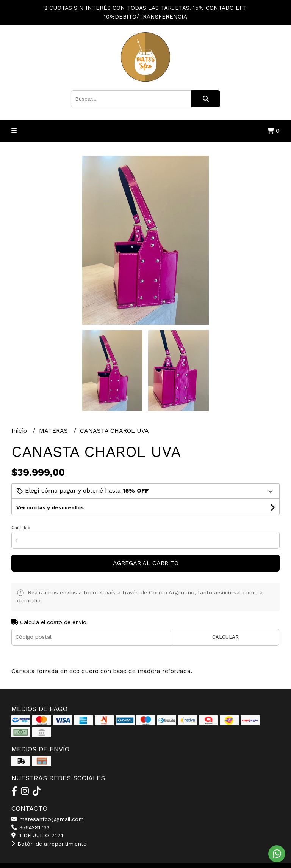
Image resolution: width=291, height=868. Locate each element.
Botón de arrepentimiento (49, 844)
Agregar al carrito (146, 563)
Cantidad (21, 528)
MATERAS (54, 431)
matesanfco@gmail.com (48, 819)
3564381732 (31, 827)
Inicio (20, 431)
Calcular (225, 637)
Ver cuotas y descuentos (50, 507)
